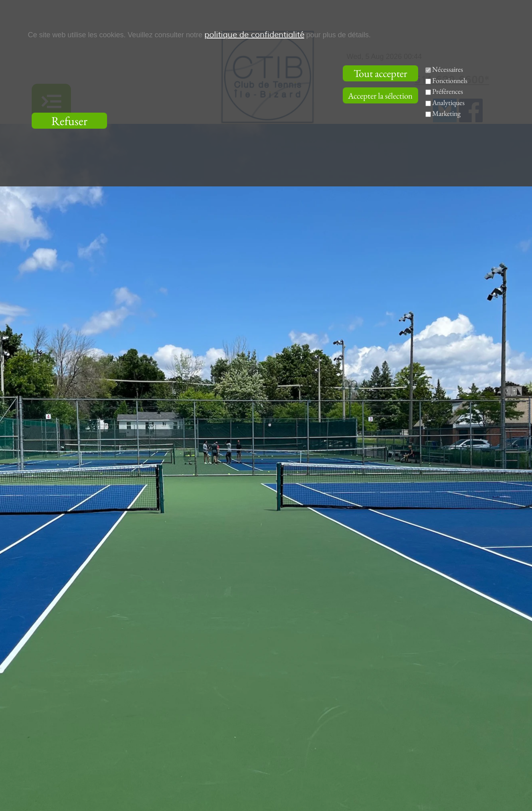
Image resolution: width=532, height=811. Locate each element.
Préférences (448, 91)
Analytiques (448, 102)
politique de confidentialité (254, 35)
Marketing (446, 113)
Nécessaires (448, 69)
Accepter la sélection (380, 96)
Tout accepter (380, 73)
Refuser (69, 121)
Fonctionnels (450, 80)
